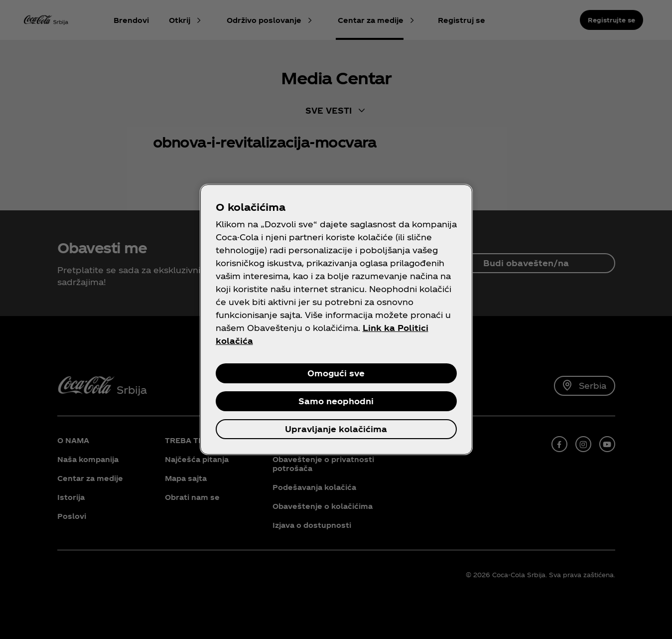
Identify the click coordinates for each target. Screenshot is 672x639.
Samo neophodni (336, 401)
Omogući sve (336, 373)
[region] (336, 319)
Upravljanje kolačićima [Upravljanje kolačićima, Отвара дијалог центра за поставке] (336, 429)
